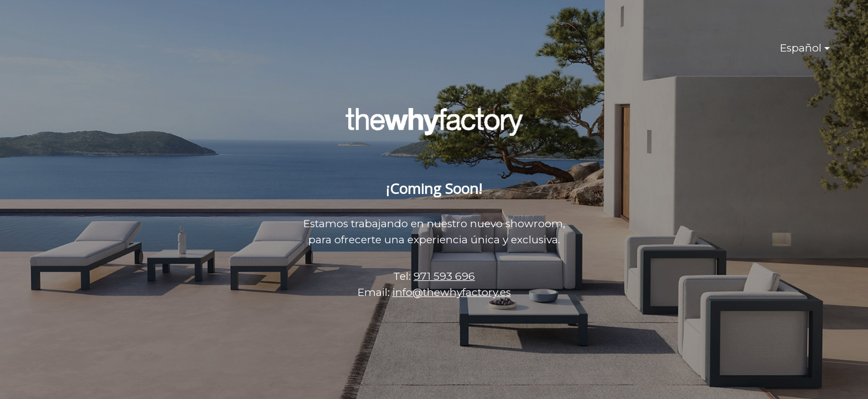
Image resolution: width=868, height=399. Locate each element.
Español (801, 48)
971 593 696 (444, 276)
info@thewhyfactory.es (452, 292)
